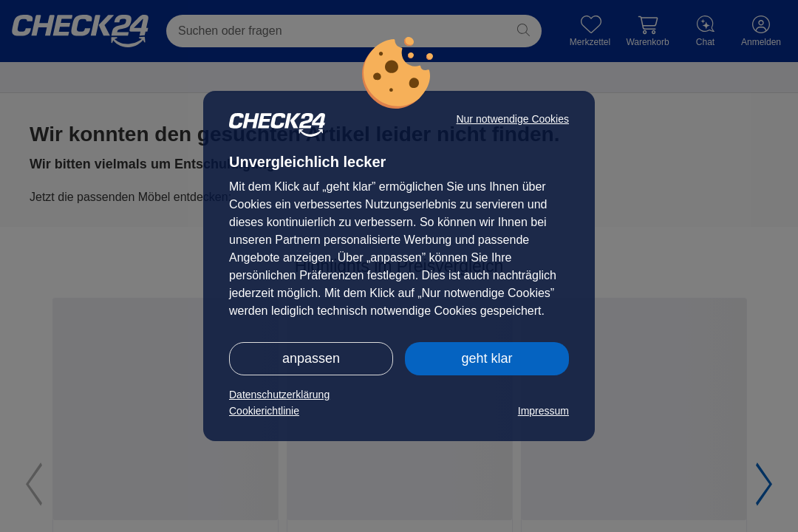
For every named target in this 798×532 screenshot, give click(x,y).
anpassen (311, 358)
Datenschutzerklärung (279, 395)
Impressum (543, 411)
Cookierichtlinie (264, 411)
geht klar (487, 358)
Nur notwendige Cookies (512, 119)
